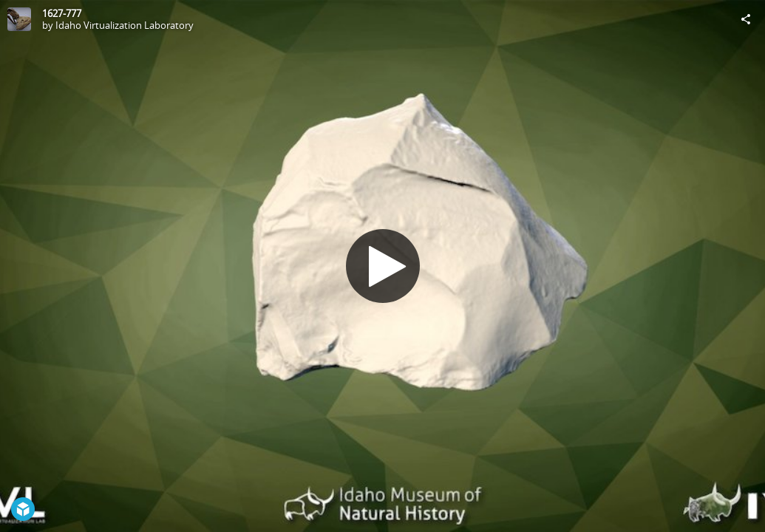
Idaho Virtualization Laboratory (125, 25)
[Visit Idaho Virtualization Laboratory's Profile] (19, 19)
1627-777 (62, 13)
